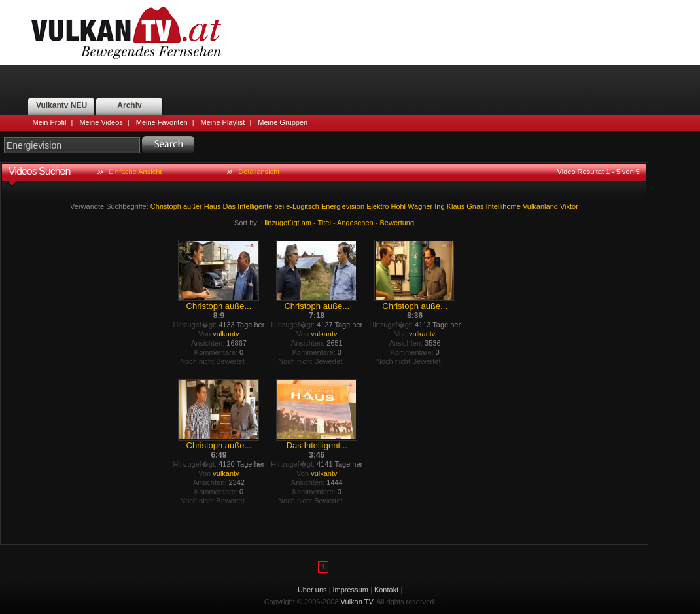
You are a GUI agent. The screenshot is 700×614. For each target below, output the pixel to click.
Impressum (351, 590)
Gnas (475, 206)
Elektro (377, 206)
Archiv (129, 105)
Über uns (312, 590)
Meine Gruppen (283, 122)
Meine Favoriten (162, 122)
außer (193, 206)
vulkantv (226, 334)
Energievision (343, 206)
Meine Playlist (223, 122)
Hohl (398, 206)
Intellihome (503, 206)
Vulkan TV (126, 33)
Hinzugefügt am (286, 223)
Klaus (456, 206)
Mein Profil (50, 122)
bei (279, 206)
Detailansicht (259, 172)
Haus (213, 206)
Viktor (569, 206)
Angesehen (355, 223)
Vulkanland (540, 206)
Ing (439, 206)
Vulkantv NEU (61, 105)
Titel (324, 223)
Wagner (420, 206)
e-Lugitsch (303, 206)
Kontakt (386, 590)
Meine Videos (101, 122)
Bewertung (397, 223)
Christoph (166, 206)
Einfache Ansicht (135, 172)
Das (230, 206)
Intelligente (255, 206)
